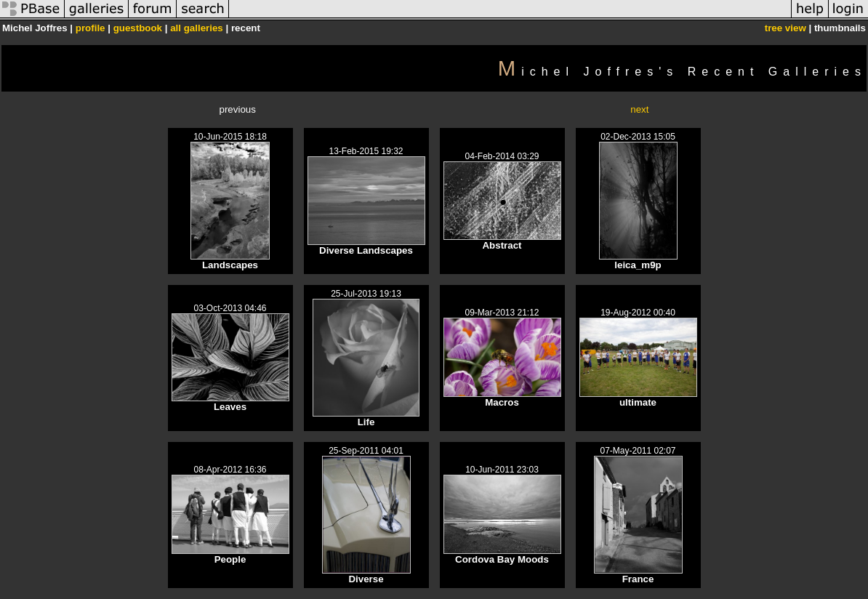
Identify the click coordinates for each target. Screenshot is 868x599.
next (639, 109)
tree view (785, 28)
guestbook (138, 28)
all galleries (197, 28)
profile (91, 28)
